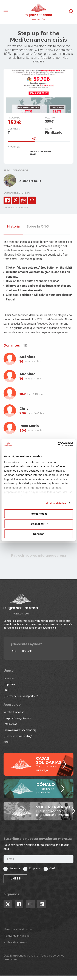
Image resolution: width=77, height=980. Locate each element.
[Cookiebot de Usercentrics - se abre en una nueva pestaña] (57, 444)
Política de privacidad (17, 936)
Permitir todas (38, 514)
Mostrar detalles (56, 503)
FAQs (14, 651)
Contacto (27, 651)
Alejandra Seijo (30, 181)
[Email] (38, 859)
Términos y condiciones (18, 929)
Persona (15, 868)
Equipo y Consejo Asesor (17, 718)
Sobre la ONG (38, 227)
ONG (6, 690)
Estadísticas (10, 724)
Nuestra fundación (14, 712)
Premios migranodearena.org (20, 730)
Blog (6, 742)
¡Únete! (15, 879)
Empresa (35, 868)
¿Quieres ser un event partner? (21, 696)
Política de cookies (15, 942)
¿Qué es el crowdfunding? (18, 736)
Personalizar (39, 524)
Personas (9, 678)
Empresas (9, 684)
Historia (13, 227)
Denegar (38, 534)
